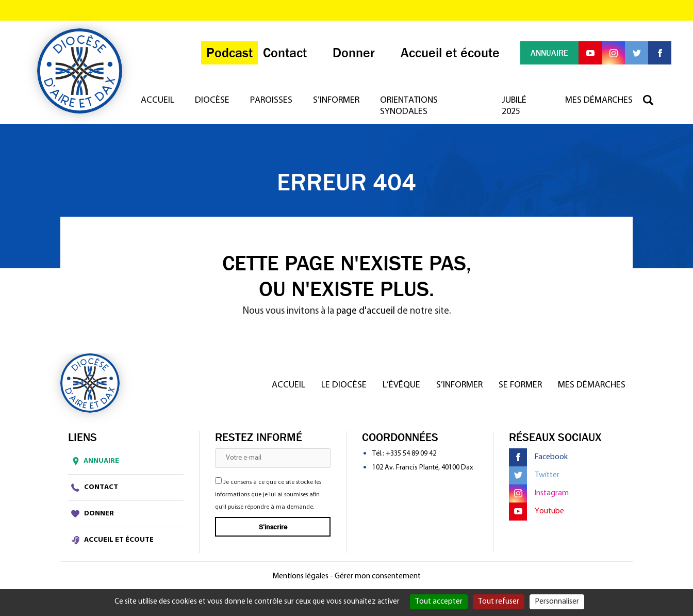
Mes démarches (599, 100)
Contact (95, 488)
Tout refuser (499, 602)
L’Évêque (401, 385)
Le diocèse (344, 385)
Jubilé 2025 (514, 106)
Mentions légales (300, 576)
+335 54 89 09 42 (411, 454)
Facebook (538, 457)
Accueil (158, 100)
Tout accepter (439, 602)
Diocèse (212, 100)
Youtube (537, 512)
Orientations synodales (409, 106)
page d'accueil (366, 311)
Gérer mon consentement (378, 576)
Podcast (229, 53)
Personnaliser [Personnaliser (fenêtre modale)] (557, 602)
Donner (93, 514)
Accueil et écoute (112, 540)
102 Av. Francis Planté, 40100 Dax (423, 468)
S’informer (336, 100)
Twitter (534, 475)
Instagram (539, 493)
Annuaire (94, 461)
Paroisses (271, 100)
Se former (520, 385)
